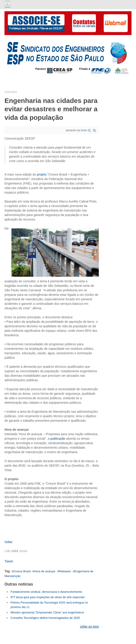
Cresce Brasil (22, 571)
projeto (42, 174)
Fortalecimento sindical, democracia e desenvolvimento (46, 592)
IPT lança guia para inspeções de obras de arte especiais (48, 597)
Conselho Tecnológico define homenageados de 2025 (45, 618)
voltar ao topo (90, 626)
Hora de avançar (45, 571)
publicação (58, 439)
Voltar (9, 542)
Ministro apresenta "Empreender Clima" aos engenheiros (47, 612)
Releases (65, 571)
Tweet (9, 561)
